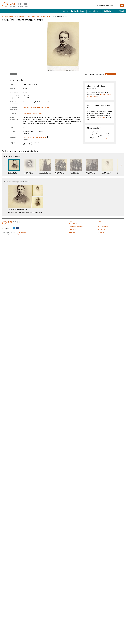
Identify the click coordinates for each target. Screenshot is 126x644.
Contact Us (101, 232)
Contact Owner (111, 74)
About (122, 11)
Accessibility (101, 229)
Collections (94, 11)
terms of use (102, 117)
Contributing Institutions (73, 11)
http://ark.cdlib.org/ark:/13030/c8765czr (35, 137)
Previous (5, 165)
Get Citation (13, 74)
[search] (122, 6)
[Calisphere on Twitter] (14, 228)
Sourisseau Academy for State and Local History (16, 16)
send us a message (102, 138)
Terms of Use (101, 224)
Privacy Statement (103, 227)
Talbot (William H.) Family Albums (41, 16)
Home (71, 221)
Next (121, 165)
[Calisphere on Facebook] (18, 228)
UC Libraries (22, 232)
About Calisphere (74, 224)
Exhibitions (109, 11)
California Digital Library (18, 234)
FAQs (99, 221)
